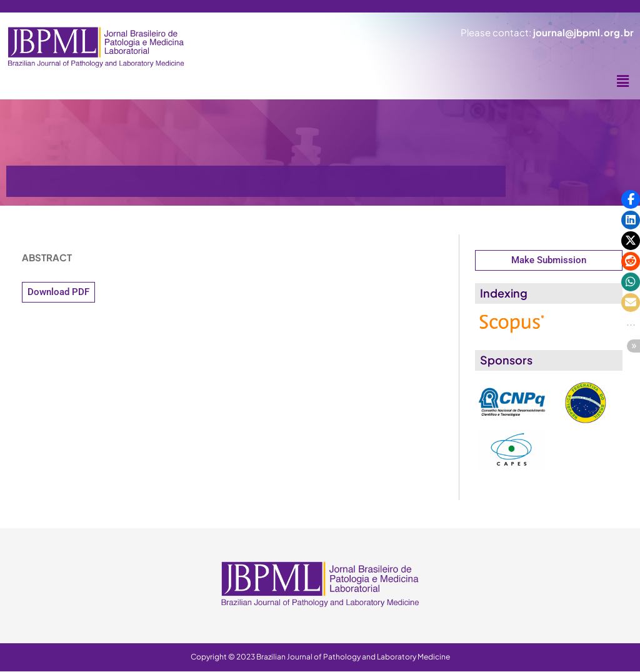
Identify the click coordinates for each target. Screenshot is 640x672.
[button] (623, 81)
